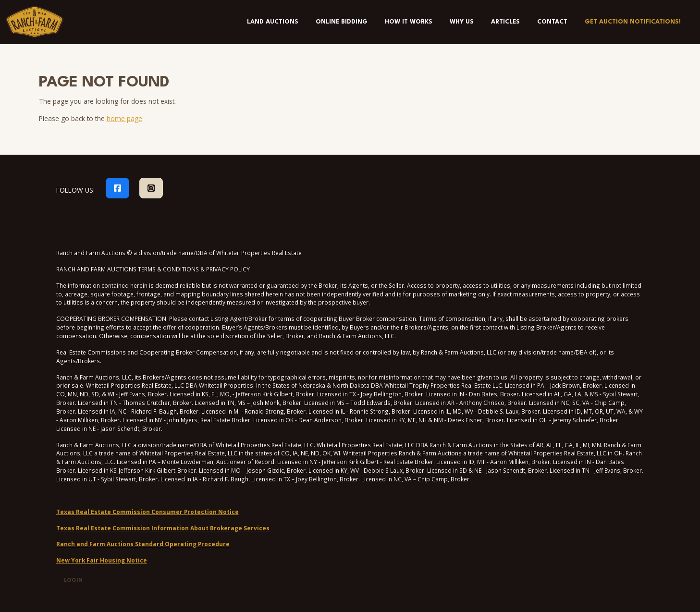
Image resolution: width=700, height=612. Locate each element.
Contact (552, 22)
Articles (505, 22)
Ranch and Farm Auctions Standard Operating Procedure (143, 544)
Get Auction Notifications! (633, 22)
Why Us (462, 22)
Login (73, 581)
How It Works (409, 22)
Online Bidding (342, 22)
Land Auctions (273, 22)
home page (124, 118)
